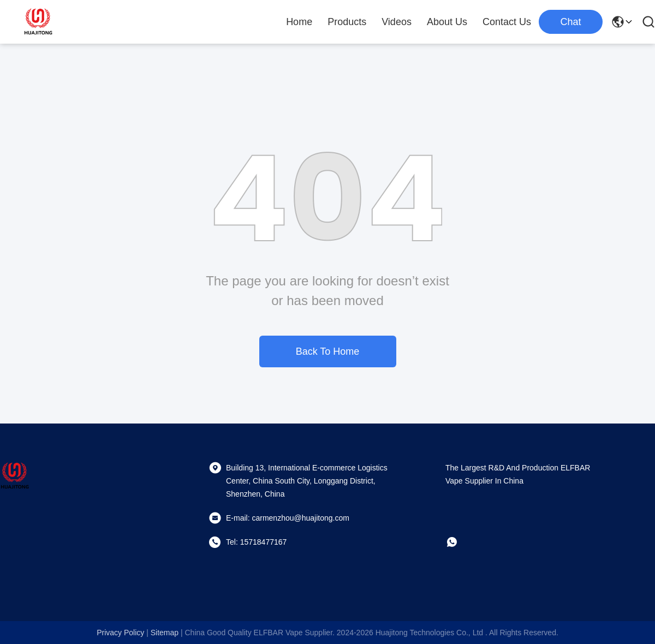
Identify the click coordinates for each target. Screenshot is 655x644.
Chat (570, 22)
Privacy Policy (120, 633)
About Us (447, 22)
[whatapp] (460, 542)
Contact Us (507, 22)
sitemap (165, 633)
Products (347, 22)
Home (299, 22)
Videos (397, 22)
